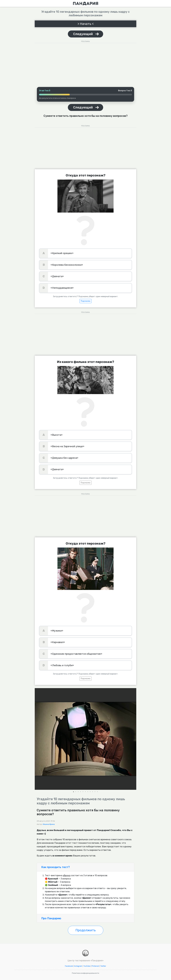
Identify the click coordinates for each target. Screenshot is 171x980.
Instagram (78, 966)
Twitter (103, 966)
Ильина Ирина (49, 824)
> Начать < (86, 24)
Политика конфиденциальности (85, 973)
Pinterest (95, 966)
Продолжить (86, 930)
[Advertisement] (85, 63)
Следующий (83, 34)
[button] (134, 739)
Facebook (69, 966)
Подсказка (85, 301)
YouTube (87, 966)
